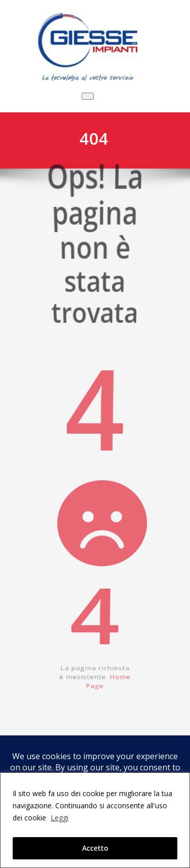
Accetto (95, 848)
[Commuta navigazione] (88, 96)
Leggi (60, 818)
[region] (95, 820)
